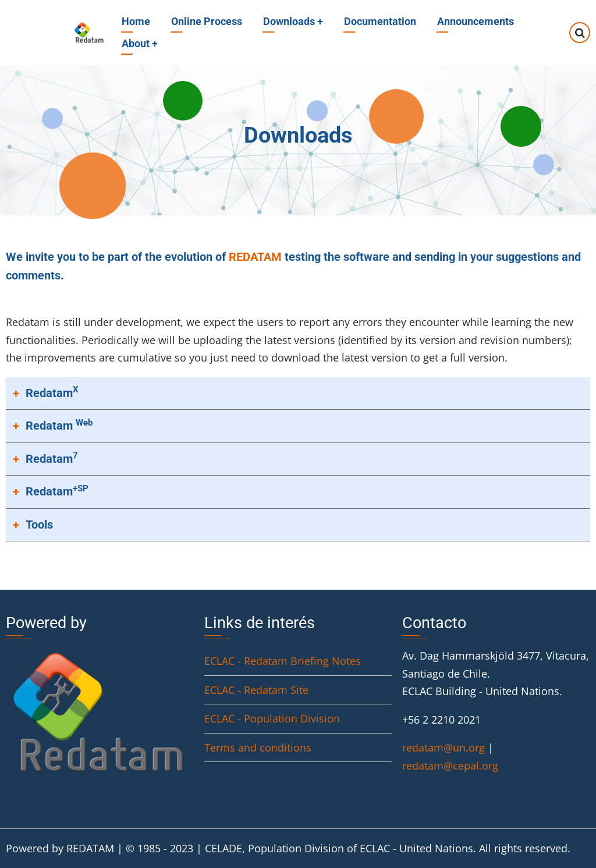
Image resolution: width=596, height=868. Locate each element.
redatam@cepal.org (450, 766)
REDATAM (255, 257)
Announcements (476, 21)
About (140, 43)
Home (136, 21)
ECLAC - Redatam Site (256, 690)
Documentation (380, 21)
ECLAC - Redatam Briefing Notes (283, 661)
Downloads (293, 21)
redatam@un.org (444, 747)
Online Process (207, 21)
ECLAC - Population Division (272, 718)
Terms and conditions (258, 747)
